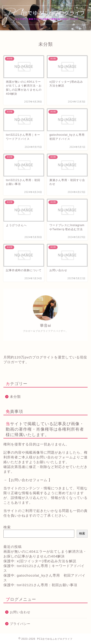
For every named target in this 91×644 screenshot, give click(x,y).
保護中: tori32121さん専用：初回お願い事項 (40, 585)
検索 (7, 527)
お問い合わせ (20, 612)
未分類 (15, 397)
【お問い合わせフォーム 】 (30, 480)
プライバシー (20, 624)
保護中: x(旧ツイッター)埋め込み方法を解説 (40, 561)
